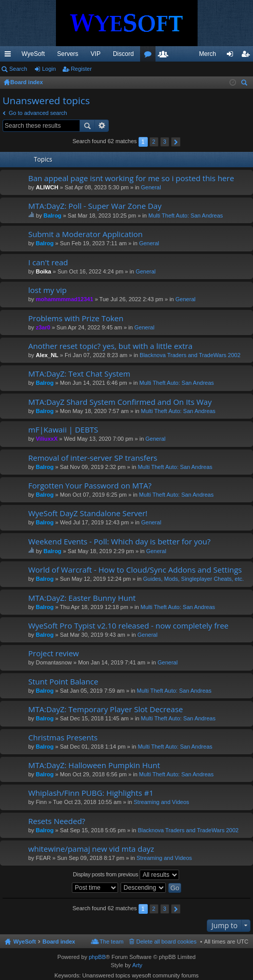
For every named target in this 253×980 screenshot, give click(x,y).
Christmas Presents (63, 738)
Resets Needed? (57, 821)
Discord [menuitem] (123, 54)
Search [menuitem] (245, 84)
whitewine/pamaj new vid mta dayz (91, 849)
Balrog (53, 215)
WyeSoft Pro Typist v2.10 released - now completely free (128, 626)
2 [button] (154, 142)
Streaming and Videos (161, 802)
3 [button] (165, 142)
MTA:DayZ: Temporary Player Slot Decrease (105, 709)
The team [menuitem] (111, 942)
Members (165, 56)
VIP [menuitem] (96, 54)
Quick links (10, 56)
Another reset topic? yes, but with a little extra (110, 346)
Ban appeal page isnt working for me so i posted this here (131, 178)
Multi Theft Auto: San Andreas (186, 215)
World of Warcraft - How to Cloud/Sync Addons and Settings (135, 570)
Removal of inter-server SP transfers (93, 458)
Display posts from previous (126, 875)
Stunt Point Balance (63, 682)
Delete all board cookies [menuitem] (167, 942)
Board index (59, 942)
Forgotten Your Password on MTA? (90, 486)
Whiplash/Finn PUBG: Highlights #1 (91, 793)
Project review (54, 653)
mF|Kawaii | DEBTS (63, 430)
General (151, 187)
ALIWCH (47, 187)
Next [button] (176, 142)
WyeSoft (33, 54)
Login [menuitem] (232, 56)
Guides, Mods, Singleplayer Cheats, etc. (193, 579)
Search (18, 69)
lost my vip (47, 290)
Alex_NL (47, 355)
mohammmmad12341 (65, 299)
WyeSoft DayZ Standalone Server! (88, 513)
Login (49, 69)
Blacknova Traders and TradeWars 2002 (190, 355)
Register (81, 69)
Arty (138, 965)
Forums (150, 56)
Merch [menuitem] (208, 54)
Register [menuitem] (248, 56)
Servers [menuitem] (67, 54)
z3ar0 (43, 327)
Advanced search (102, 126)
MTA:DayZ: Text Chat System (79, 374)
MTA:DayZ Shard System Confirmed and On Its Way (120, 402)
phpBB (97, 957)
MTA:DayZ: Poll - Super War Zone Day (95, 206)
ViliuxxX (47, 439)
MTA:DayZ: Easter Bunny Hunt (82, 598)
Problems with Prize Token (76, 318)
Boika (44, 271)
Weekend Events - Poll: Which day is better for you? (119, 542)
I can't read (48, 262)
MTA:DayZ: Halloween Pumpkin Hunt (94, 765)
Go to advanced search (38, 113)
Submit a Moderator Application (85, 234)
